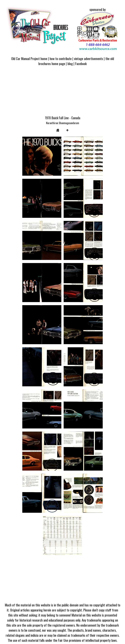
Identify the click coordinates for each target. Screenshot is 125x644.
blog (70, 64)
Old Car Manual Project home (29, 58)
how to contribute (61, 58)
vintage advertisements (89, 58)
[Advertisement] (62, 93)
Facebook (81, 64)
